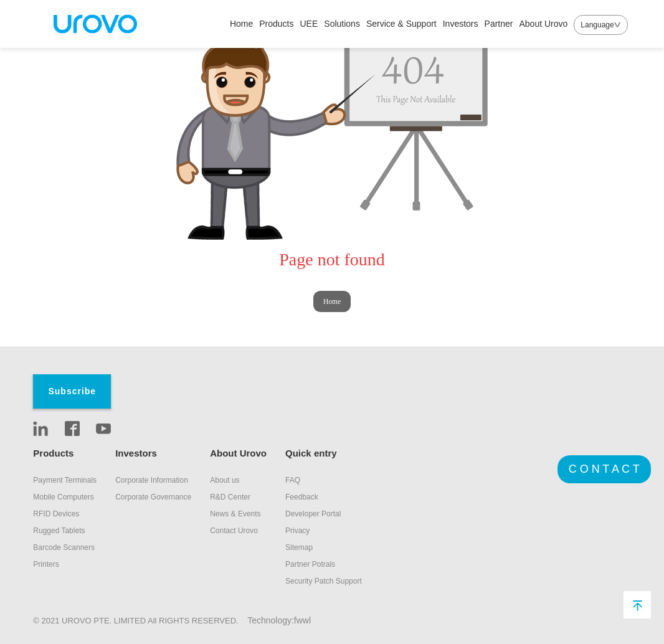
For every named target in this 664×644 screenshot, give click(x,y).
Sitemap (299, 547)
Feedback (302, 497)
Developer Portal (313, 514)
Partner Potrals (310, 564)
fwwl (302, 620)
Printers (46, 564)
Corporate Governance (153, 497)
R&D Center (230, 497)
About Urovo (543, 24)
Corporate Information (152, 480)
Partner (499, 24)
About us (225, 480)
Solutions (342, 24)
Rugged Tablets (59, 531)
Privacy (297, 531)
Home (241, 24)
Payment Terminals (65, 480)
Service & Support (401, 24)
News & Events (235, 514)
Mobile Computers (63, 497)
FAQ (293, 480)
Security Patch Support (324, 581)
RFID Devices (56, 514)
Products (276, 24)
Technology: (271, 620)
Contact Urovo (234, 531)
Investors (461, 24)
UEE (309, 24)
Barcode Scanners (64, 547)
